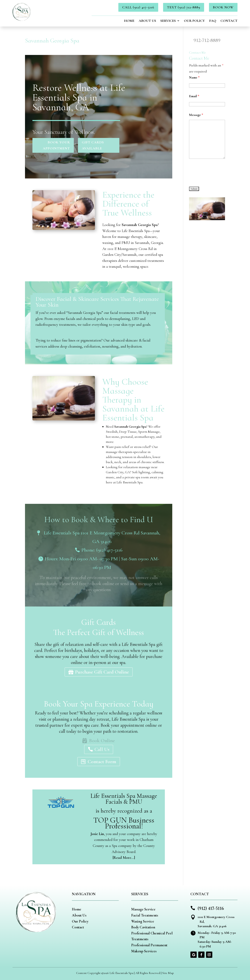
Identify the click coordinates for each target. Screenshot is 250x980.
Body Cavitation (143, 927)
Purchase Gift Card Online (102, 672)
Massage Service (143, 909)
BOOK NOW (223, 7)
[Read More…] (124, 858)
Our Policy (194, 21)
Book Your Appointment (56, 145)
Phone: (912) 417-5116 (102, 550)
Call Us (102, 749)
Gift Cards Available (93, 145)
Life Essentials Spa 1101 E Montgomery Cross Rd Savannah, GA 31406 (102, 537)
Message (196, 115)
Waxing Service (143, 921)
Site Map (168, 973)
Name (194, 77)
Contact (229, 21)
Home (129, 21)
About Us (147, 21)
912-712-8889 (207, 40)
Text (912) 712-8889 (184, 7)
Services (168, 21)
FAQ (213, 21)
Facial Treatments (145, 915)
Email (194, 96)
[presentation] (219, 173)
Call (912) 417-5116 (138, 7)
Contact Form (102, 761)
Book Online (102, 740)
